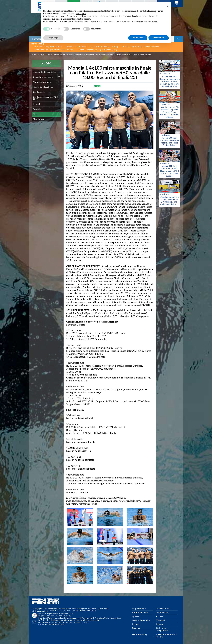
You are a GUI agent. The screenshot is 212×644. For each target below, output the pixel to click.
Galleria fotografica (141, 620)
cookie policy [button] (81, 14)
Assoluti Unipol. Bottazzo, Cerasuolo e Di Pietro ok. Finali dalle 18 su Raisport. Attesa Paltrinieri (170, 81)
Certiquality (53, 624)
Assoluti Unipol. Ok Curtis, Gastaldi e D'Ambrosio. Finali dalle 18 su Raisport (169, 200)
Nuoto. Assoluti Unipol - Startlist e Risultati (141, 47)
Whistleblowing (139, 634)
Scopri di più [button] (53, 38)
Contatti (160, 616)
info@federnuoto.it (40, 611)
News (36, 114)
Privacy (160, 624)
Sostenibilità (162, 612)
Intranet (136, 624)
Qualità (136, 616)
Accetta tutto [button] (159, 38)
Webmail (160, 620)
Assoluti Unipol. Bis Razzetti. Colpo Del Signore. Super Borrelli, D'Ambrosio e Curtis (170, 112)
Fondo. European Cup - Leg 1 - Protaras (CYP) (98, 50)
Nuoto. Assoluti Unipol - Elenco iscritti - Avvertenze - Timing (92, 47)
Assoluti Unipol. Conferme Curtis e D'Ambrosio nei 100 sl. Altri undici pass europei (169, 171)
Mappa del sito (139, 608)
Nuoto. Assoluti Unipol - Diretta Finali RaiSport (53, 50)
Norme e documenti (42, 82)
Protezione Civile (140, 612)
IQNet (62, 624)
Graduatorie (39, 92)
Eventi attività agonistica (44, 72)
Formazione (39, 39)
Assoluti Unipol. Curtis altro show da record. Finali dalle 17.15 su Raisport (169, 141)
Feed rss (136, 628)
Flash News (38, 119)
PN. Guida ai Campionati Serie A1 (48, 47)
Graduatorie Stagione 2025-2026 (46, 98)
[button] (167, 6)
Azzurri (36, 104)
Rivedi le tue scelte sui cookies (166, 635)
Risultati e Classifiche (43, 87)
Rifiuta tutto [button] (138, 38)
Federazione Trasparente (162, 629)
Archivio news (163, 608)
